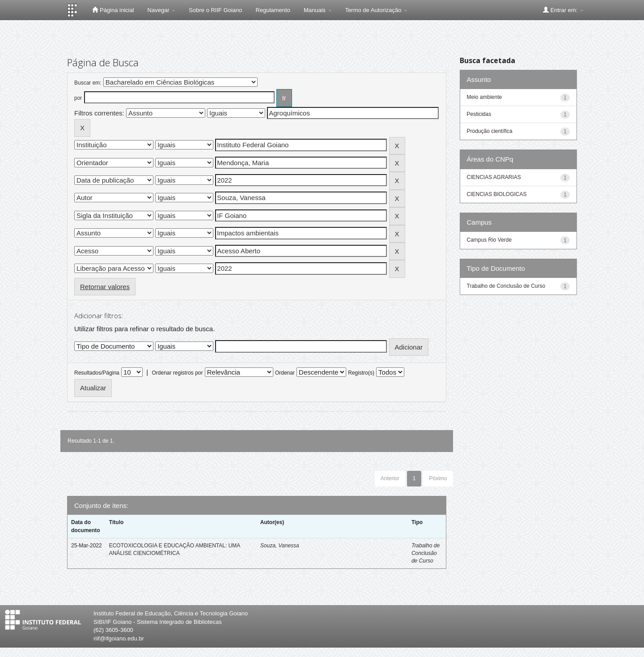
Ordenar (285, 373)
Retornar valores (105, 287)
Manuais (318, 10)
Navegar (162, 10)
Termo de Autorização (376, 10)
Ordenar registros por (177, 373)
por (78, 98)
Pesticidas (479, 114)
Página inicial (113, 10)
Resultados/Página (97, 373)
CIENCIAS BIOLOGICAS (497, 194)
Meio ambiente (485, 97)
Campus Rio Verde (489, 240)
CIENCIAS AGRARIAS (494, 177)
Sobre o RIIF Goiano (215, 10)
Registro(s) (361, 373)
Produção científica (490, 131)
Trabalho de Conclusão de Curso (426, 553)
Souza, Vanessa (280, 546)
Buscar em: (88, 83)
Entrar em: (563, 10)
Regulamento (273, 10)
